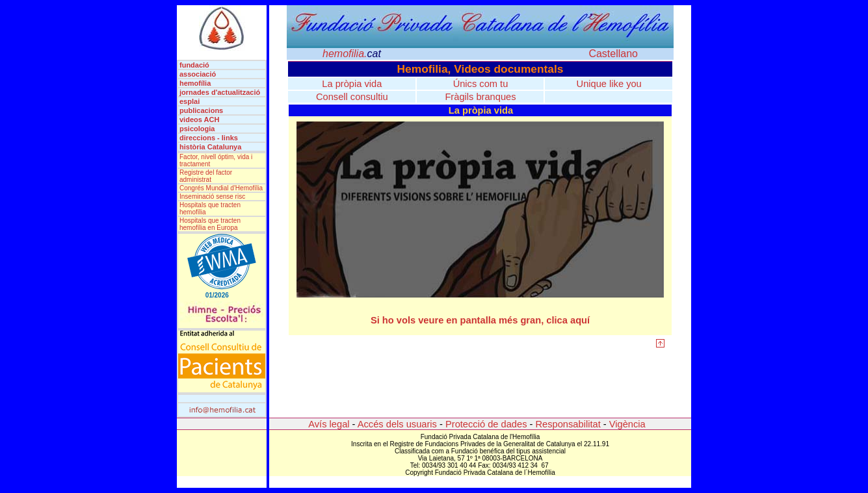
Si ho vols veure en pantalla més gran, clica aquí (480, 320)
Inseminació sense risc (212, 196)
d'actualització (236, 92)
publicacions (201, 110)
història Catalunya (210, 147)
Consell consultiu (352, 97)
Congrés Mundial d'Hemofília (221, 188)
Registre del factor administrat (206, 176)
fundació (198, 65)
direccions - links (209, 138)
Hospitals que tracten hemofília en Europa (210, 224)
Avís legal (329, 424)
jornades (195, 92)
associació (198, 74)
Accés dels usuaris (396, 424)
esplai (190, 101)
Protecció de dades (486, 424)
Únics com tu (481, 84)
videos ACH (199, 120)
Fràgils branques (480, 97)
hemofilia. (352, 54)
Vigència (627, 424)
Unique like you (609, 84)
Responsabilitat (568, 424)
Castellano (613, 54)
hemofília (195, 83)
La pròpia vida (352, 84)
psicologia (197, 129)
